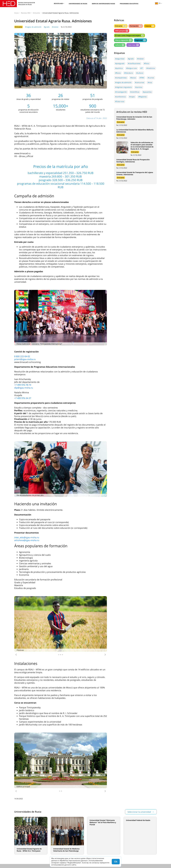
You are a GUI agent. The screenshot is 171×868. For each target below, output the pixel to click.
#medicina (151, 68)
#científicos (135, 92)
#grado (47, 27)
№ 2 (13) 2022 (66, 27)
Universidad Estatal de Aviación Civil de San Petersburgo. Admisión (134, 118)
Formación (136, 26)
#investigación (121, 92)
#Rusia (118, 73)
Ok (116, 862)
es (158, 3)
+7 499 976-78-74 (23, 385)
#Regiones (142, 97)
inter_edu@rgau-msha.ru (27, 537)
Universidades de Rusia (78, 4)
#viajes (132, 97)
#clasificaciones (134, 63)
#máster (55, 27)
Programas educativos (129, 4)
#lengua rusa (132, 68)
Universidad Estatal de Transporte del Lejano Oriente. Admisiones (135, 173)
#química (119, 68)
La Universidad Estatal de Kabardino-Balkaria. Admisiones (135, 131)
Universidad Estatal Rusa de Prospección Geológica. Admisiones (133, 161)
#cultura (140, 73)
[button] (16, 655)
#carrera (139, 87)
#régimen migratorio (123, 87)
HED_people (122, 31)
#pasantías (147, 92)
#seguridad (120, 59)
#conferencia (120, 97)
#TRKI (142, 78)
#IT (142, 68)
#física (147, 63)
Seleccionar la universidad (139, 812)
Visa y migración (123, 40)
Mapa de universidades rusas (103, 4)
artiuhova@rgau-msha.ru (27, 540)
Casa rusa (133, 45)
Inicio (16, 13)
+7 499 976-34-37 (23, 398)
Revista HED (58, 4)
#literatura (128, 73)
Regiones (140, 40)
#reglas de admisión (33, 27)
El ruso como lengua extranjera (129, 35)
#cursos (151, 78)
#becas (133, 78)
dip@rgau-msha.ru (24, 388)
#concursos (140, 82)
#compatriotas (121, 78)
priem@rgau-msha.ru (25, 359)
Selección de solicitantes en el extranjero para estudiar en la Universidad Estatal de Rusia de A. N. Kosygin (142, 146)
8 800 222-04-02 (22, 356)
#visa (150, 82)
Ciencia (150, 26)
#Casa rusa (120, 101)
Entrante (36, 13)
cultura (120, 45)
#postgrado (120, 63)
